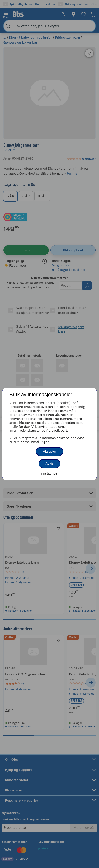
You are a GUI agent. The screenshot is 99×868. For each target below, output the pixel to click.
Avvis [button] (50, 464)
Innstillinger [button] (49, 473)
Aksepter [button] (49, 451)
